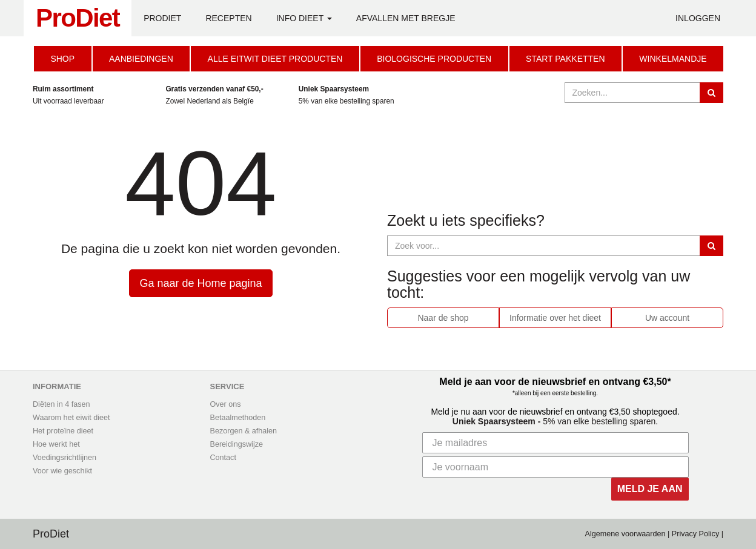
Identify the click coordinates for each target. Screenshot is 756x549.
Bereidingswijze (237, 444)
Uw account (667, 318)
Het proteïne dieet (63, 431)
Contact (223, 458)
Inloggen (698, 18)
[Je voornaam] (555, 467)
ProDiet (78, 18)
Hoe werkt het (56, 444)
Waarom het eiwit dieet (71, 418)
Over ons (226, 404)
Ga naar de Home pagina (201, 283)
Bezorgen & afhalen (244, 431)
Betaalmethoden (238, 418)
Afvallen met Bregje (406, 18)
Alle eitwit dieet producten (275, 59)
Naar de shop (443, 318)
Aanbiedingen (141, 59)
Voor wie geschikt (62, 471)
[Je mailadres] (555, 443)
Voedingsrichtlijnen (65, 458)
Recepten (228, 18)
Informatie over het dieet (555, 318)
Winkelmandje (673, 59)
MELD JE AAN (650, 489)
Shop (62, 59)
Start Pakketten (565, 59)
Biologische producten (434, 59)
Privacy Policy (695, 534)
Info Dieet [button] (304, 18)
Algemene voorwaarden (625, 534)
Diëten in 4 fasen (61, 404)
